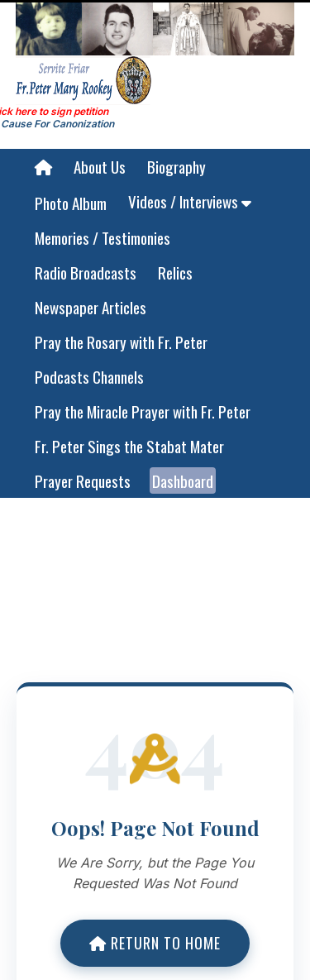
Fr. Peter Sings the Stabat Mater (129, 446)
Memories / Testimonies (103, 237)
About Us (100, 166)
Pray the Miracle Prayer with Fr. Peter (143, 411)
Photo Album (71, 203)
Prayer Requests (83, 480)
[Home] (43, 167)
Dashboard (183, 480)
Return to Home (155, 943)
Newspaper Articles (91, 307)
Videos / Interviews (190, 201)
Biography (176, 166)
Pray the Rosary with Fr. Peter (121, 342)
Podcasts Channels (89, 376)
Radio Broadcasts (86, 272)
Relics (175, 272)
